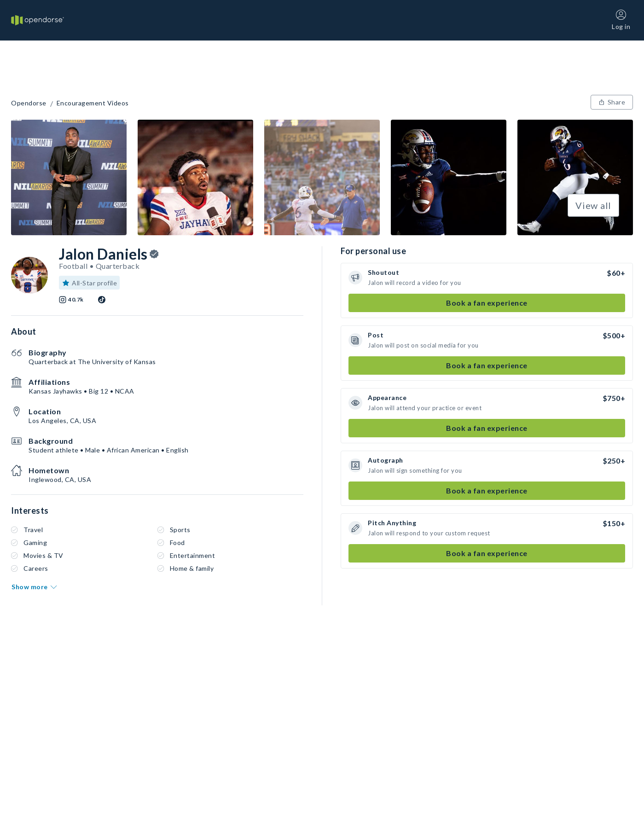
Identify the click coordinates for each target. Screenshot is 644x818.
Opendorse (29, 103)
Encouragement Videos (93, 103)
